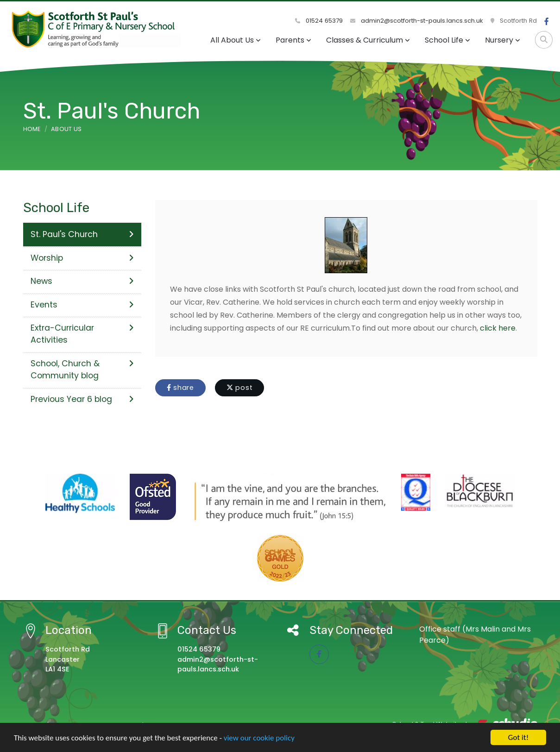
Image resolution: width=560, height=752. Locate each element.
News (82, 281)
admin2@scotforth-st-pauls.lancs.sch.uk (417, 21)
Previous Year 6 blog (82, 399)
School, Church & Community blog (82, 370)
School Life (447, 40)
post (240, 388)
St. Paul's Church (82, 234)
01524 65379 (319, 21)
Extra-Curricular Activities (82, 334)
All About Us (236, 40)
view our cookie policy (259, 739)
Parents (293, 40)
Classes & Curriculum (368, 40)
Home (32, 129)
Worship (82, 258)
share (180, 388)
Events (82, 305)
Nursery (503, 40)
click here (498, 328)
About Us (66, 129)
